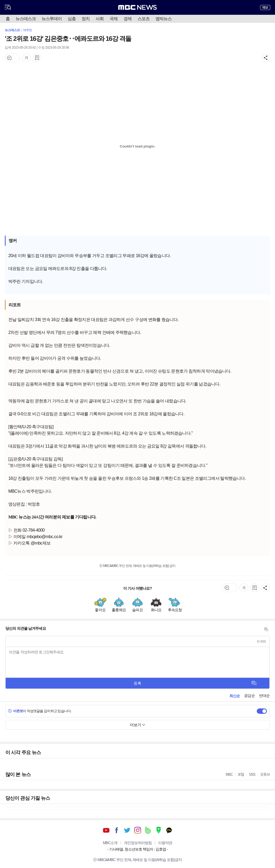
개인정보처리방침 (138, 843)
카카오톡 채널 (169, 830)
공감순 (249, 696)
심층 (72, 19)
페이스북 (117, 830)
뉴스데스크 (26, 19)
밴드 (148, 830)
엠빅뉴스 (164, 19)
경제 (128, 19)
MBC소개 (110, 843)
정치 (86, 19)
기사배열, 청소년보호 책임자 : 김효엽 (137, 849)
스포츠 (144, 19)
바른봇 (15, 711)
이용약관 (165, 843)
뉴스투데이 (52, 19)
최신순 (235, 696)
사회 (100, 19)
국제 (114, 19)
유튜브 (106, 830)
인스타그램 (138, 830)
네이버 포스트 (159, 830)
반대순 (264, 696)
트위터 (127, 830)
